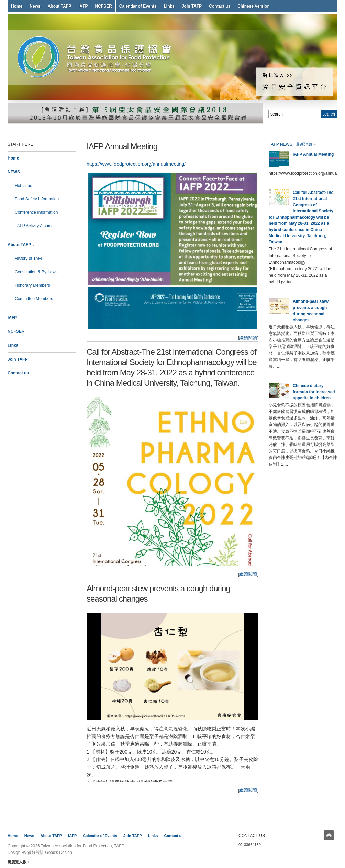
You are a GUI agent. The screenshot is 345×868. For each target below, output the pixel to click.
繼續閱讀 (248, 338)
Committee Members (34, 299)
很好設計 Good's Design (50, 853)
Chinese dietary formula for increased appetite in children (314, 392)
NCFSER (103, 6)
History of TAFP (29, 259)
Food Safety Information (37, 199)
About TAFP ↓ (21, 245)
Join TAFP (192, 6)
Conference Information (36, 212)
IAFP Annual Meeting (122, 146)
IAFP (83, 6)
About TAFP (59, 6)
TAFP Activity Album (33, 226)
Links (169, 6)
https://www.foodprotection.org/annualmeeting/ (136, 164)
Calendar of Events (138, 6)
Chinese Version (253, 6)
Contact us (220, 6)
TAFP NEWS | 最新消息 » (292, 144)
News (35, 6)
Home (17, 6)
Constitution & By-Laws (36, 272)
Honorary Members (32, 285)
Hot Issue (24, 186)
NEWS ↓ (15, 172)
